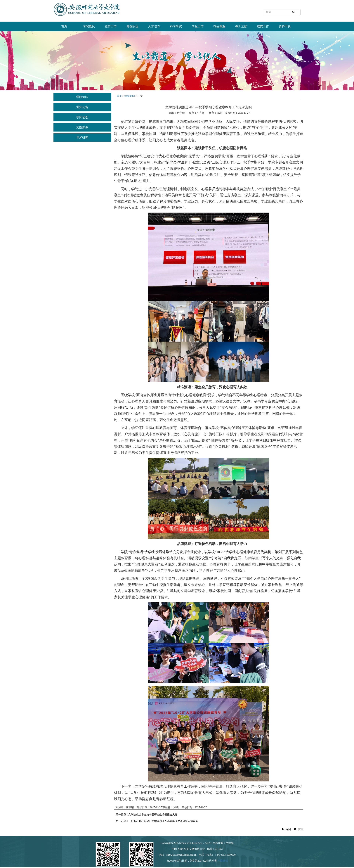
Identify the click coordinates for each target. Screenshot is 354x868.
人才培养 (154, 26)
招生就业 (219, 26)
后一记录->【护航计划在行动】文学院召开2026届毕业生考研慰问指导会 (157, 821)
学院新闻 (82, 97)
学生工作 (198, 26)
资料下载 (285, 26)
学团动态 (82, 117)
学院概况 (89, 26)
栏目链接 (223, 861)
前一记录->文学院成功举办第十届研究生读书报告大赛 (147, 815)
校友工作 (263, 26)
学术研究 (82, 138)
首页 (64, 26)
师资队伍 (132, 26)
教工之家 (241, 26)
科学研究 (176, 26)
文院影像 (82, 127)
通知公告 (82, 107)
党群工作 (111, 26)
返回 (285, 829)
